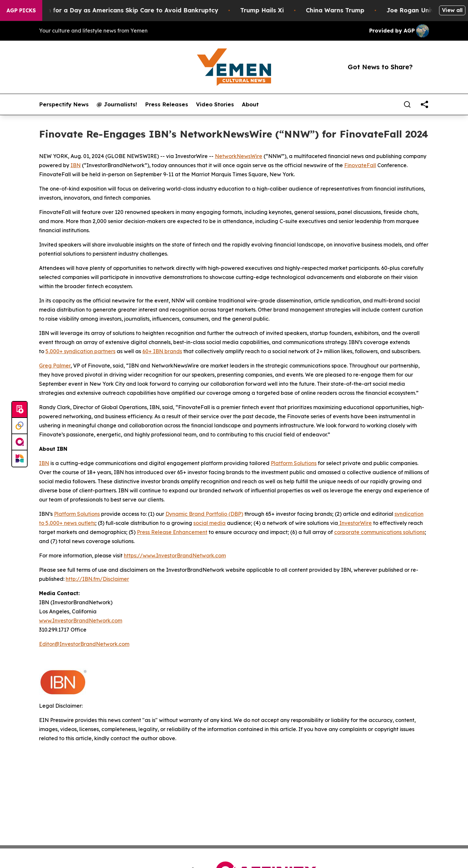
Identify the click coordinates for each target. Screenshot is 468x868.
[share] (424, 104)
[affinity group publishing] (19, 442)
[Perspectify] (19, 426)
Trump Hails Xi (270, 10)
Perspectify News (64, 104)
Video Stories (215, 104)
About (250, 104)
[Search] (407, 104)
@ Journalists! (117, 104)
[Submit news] (19, 410)
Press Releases (167, 104)
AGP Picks (21, 10)
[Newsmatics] (19, 459)
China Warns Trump (343, 10)
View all (452, 10)
